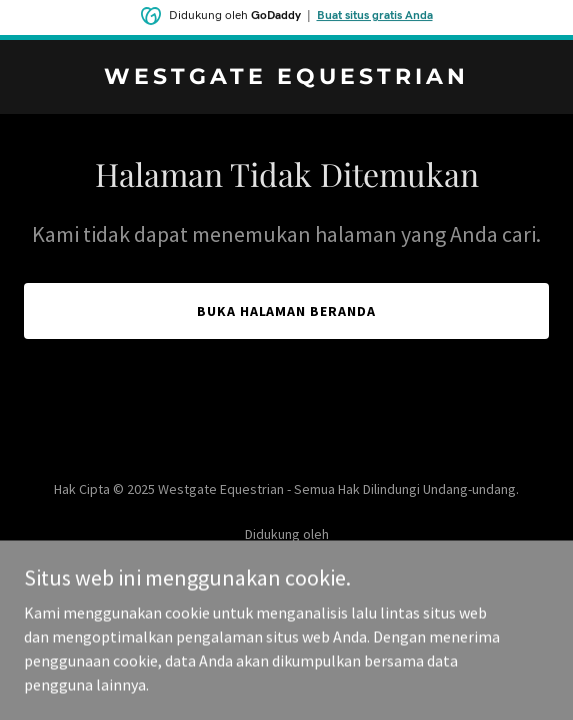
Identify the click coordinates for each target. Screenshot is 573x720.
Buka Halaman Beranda (287, 311)
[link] (286, 78)
